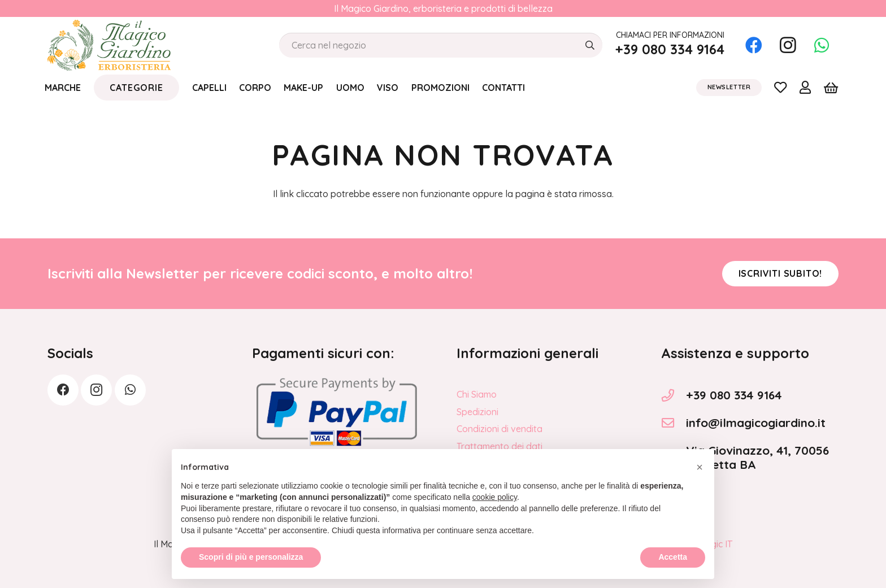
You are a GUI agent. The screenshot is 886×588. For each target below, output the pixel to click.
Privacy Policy (486, 463)
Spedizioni (477, 412)
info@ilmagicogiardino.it (756, 423)
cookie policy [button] (495, 522)
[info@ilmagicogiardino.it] (674, 423)
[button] (700, 492)
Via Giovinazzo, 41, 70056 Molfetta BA (757, 457)
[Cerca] (590, 45)
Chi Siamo (477, 394)
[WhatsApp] (822, 45)
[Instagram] (788, 45)
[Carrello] (831, 88)
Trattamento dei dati (500, 446)
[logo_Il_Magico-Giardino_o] (109, 45)
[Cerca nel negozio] (441, 45)
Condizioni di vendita (500, 429)
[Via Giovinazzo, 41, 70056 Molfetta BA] (674, 458)
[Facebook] (754, 45)
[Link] (780, 87)
